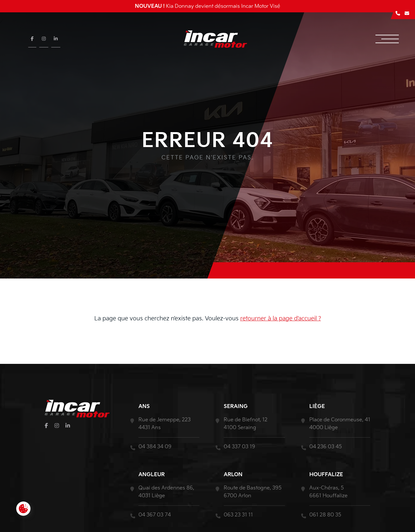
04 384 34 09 (155, 447)
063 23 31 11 (238, 515)
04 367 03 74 (155, 515)
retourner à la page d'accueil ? (281, 319)
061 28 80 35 (325, 515)
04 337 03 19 (239, 447)
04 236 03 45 (326, 447)
